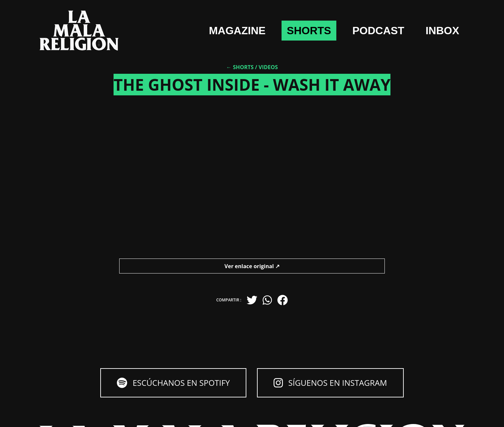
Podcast (378, 31)
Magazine (237, 31)
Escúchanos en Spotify (173, 383)
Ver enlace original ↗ (252, 266)
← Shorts (240, 67)
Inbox (442, 31)
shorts (309, 31)
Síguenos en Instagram (330, 383)
